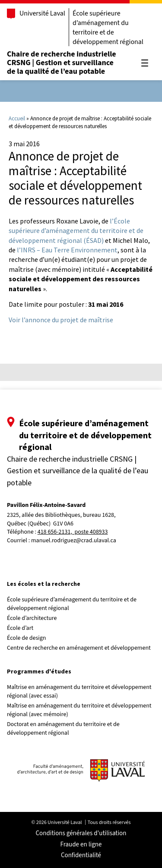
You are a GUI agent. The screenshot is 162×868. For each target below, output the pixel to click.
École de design (26, 638)
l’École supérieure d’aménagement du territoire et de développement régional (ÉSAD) (76, 231)
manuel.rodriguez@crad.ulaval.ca (74, 541)
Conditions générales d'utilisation (81, 833)
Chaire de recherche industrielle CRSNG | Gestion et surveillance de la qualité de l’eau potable (62, 63)
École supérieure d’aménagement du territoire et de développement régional (108, 28)
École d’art (20, 628)
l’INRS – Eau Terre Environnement (67, 250)
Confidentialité (81, 855)
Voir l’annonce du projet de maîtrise (61, 320)
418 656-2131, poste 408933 (73, 532)
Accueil (17, 118)
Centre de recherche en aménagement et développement (79, 648)
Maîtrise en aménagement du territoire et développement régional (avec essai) (79, 692)
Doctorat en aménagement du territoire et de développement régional (63, 729)
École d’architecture (32, 618)
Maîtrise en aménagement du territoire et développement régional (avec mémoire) (79, 710)
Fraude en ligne (81, 844)
